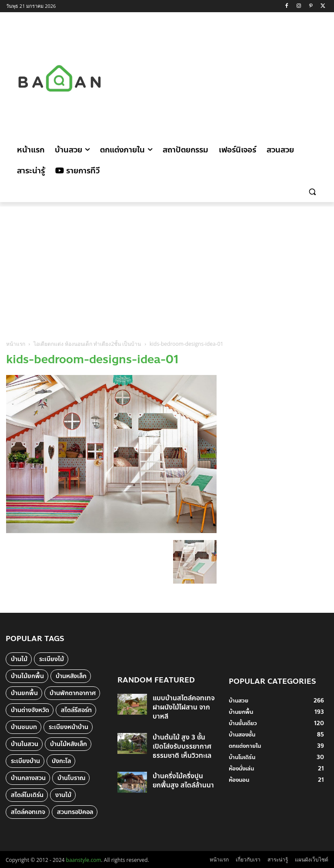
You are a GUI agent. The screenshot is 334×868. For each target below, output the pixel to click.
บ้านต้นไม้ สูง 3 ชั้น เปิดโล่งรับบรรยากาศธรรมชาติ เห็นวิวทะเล (182, 742)
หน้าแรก (16, 344)
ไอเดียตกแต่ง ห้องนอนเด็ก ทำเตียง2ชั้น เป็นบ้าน (87, 344)
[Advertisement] (233, 77)
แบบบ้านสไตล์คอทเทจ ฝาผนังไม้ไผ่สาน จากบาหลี (181, 709)
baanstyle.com (84, 860)
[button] (312, 192)
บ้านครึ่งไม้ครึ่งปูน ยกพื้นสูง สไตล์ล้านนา (183, 772)
